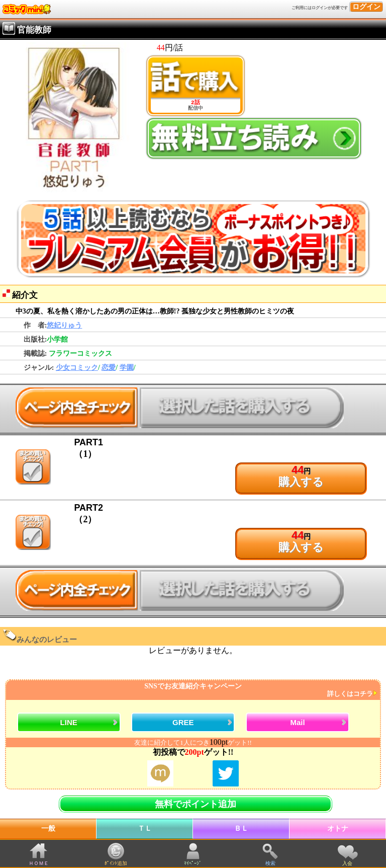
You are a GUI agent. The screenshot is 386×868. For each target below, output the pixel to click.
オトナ (338, 828)
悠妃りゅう (64, 325)
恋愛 (109, 368)
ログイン (366, 7)
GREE (183, 722)
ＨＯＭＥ (39, 863)
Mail (297, 722)
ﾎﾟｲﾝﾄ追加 (116, 863)
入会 (347, 863)
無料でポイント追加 (196, 804)
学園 (127, 368)
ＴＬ (145, 828)
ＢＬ (241, 828)
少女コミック (77, 368)
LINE (69, 722)
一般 (48, 828)
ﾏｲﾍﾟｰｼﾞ (193, 863)
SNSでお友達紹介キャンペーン (192, 690)
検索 (270, 863)
